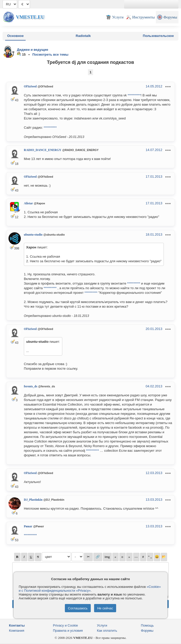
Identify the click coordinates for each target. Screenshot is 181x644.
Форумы (147, 631)
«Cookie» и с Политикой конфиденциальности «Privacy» (90, 589)
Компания (17, 631)
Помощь (147, 625)
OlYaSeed (30, 86)
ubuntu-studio (33, 235)
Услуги (102, 625)
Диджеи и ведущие (33, 50)
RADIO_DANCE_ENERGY (43, 150)
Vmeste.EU (30, 17)
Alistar (28, 203)
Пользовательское (158, 36)
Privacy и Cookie (66, 625)
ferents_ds (31, 386)
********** (134, 95)
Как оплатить (107, 631)
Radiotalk (83, 36)
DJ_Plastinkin (33, 500)
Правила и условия (68, 631)
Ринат (28, 526)
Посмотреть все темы (50, 54)
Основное (15, 36)
